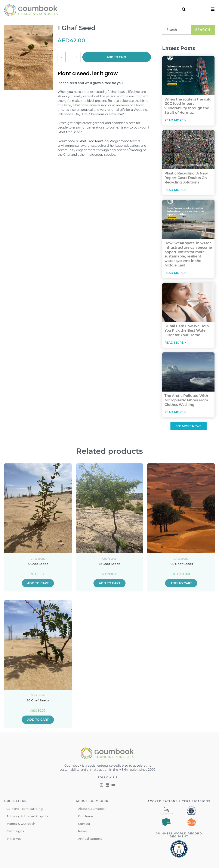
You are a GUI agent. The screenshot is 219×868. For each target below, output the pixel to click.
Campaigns (15, 831)
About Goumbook (92, 809)
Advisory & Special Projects (27, 816)
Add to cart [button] (38, 583)
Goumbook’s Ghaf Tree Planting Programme (93, 141)
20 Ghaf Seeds (38, 700)
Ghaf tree (65, 132)
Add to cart (117, 57)
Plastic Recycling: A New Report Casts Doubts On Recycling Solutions (186, 178)
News (82, 831)
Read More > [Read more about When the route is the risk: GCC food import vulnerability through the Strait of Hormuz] (175, 120)
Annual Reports (90, 839)
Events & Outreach (21, 824)
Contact (84, 824)
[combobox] (176, 30)
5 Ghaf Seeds (38, 564)
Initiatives (14, 839)
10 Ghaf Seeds (109, 564)
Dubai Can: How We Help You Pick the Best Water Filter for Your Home (187, 330)
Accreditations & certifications (179, 801)
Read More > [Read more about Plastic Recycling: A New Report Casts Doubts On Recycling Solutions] (175, 190)
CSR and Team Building (25, 809)
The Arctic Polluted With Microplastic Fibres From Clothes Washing (186, 400)
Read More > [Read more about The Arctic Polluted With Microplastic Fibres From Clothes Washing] (175, 412)
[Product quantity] (69, 57)
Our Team (86, 816)
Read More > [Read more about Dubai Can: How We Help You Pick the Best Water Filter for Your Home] (175, 343)
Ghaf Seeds (38, 559)
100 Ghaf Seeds (181, 564)
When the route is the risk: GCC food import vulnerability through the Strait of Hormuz (188, 106)
